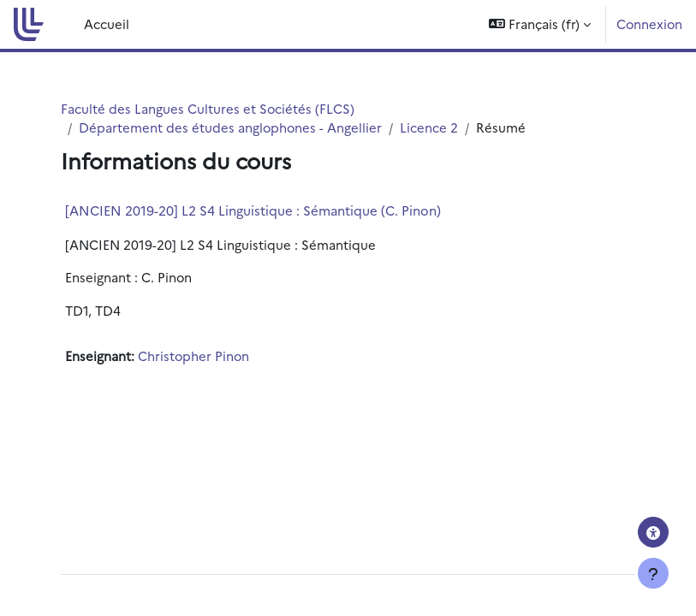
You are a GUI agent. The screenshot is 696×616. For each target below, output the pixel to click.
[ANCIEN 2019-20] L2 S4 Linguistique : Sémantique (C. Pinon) (253, 210)
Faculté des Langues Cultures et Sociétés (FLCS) (208, 108)
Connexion (649, 24)
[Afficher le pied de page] (653, 573)
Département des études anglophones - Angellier (230, 127)
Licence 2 (429, 127)
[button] (540, 24)
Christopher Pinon (193, 355)
